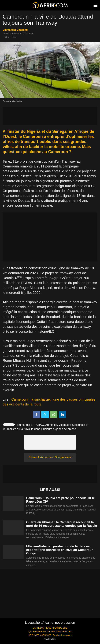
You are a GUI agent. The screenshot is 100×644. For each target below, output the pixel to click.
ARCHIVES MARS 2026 (40, 635)
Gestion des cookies (62, 635)
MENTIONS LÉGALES (61, 632)
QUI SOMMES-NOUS (39, 632)
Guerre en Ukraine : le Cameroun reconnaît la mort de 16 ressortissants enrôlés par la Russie (62, 524)
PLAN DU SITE (60, 628)
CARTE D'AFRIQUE (42, 628)
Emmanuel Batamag (15, 30)
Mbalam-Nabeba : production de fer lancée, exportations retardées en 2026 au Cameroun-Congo (60, 550)
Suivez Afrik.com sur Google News (50, 457)
